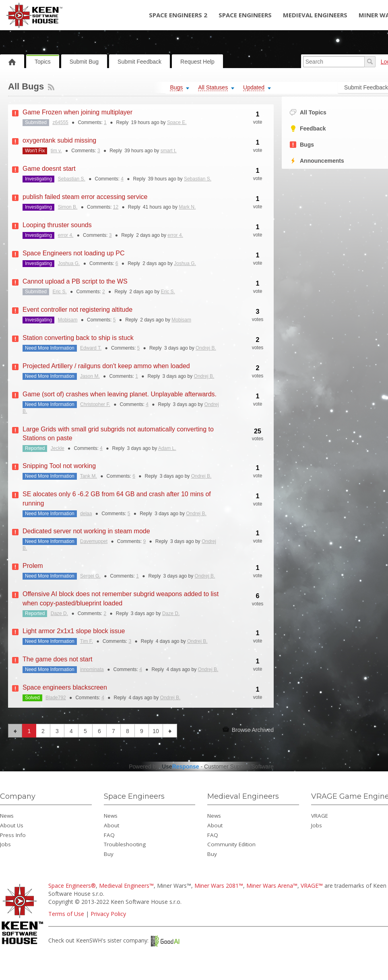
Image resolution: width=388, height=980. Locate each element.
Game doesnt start (49, 169)
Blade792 (56, 698)
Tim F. (87, 641)
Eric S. (59, 292)
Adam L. (167, 448)
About (111, 825)
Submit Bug (84, 62)
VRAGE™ (312, 886)
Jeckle (58, 448)
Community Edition (231, 844)
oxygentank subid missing (59, 140)
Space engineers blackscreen (65, 687)
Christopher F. (95, 404)
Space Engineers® (72, 886)
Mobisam (68, 320)
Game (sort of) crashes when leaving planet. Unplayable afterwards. (120, 394)
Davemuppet (94, 541)
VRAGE (320, 816)
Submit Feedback (139, 62)
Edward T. (91, 348)
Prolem (33, 566)
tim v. (56, 151)
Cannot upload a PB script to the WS (75, 281)
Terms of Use (66, 914)
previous (15, 731)
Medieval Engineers (315, 15)
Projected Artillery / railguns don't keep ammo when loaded (106, 366)
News (7, 816)
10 (156, 731)
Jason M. (90, 376)
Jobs (5, 844)
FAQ (109, 835)
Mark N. (187, 207)
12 (116, 207)
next (170, 731)
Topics (43, 62)
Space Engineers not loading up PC (74, 253)
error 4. (66, 235)
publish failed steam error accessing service (85, 197)
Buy (109, 854)
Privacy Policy (108, 914)
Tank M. (89, 476)
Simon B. (68, 207)
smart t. (169, 151)
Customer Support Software (239, 767)
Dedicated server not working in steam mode (86, 531)
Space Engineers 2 (178, 15)
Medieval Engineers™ (126, 886)
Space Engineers (245, 15)
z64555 (60, 122)
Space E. (177, 122)
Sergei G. (90, 576)
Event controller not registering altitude (77, 310)
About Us (12, 825)
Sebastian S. (72, 179)
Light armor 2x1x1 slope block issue (74, 631)
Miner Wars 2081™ (219, 886)
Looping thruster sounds (57, 225)
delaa (86, 514)
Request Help (197, 62)
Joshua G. (69, 263)
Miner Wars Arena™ (272, 886)
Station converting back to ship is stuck (78, 338)
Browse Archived (248, 729)
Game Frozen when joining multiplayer (77, 112)
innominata (92, 669)
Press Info (13, 835)
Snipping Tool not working (59, 466)
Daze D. (59, 613)
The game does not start (57, 659)
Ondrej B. (206, 348)
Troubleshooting (125, 844)
